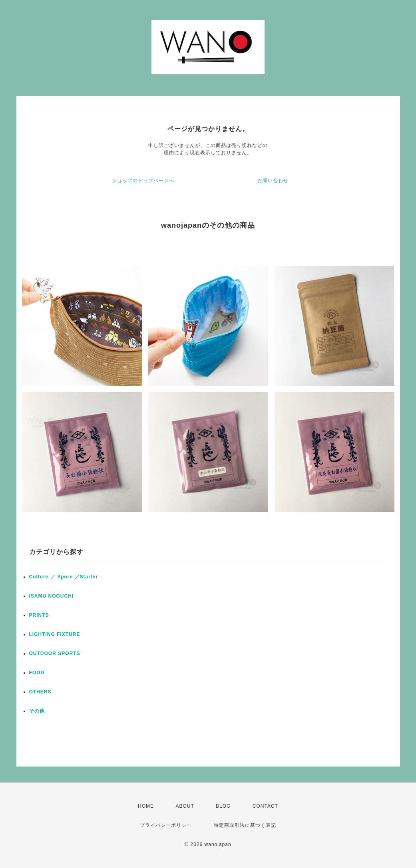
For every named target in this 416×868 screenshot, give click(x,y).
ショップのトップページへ (143, 181)
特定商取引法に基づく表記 (245, 825)
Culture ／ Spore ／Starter (64, 577)
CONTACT (265, 806)
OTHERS (40, 692)
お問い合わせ (273, 181)
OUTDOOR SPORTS (55, 653)
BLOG (223, 806)
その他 (37, 711)
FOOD (37, 673)
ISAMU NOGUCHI (52, 596)
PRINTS (39, 615)
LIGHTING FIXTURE (55, 634)
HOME (146, 806)
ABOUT (185, 806)
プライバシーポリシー (166, 825)
